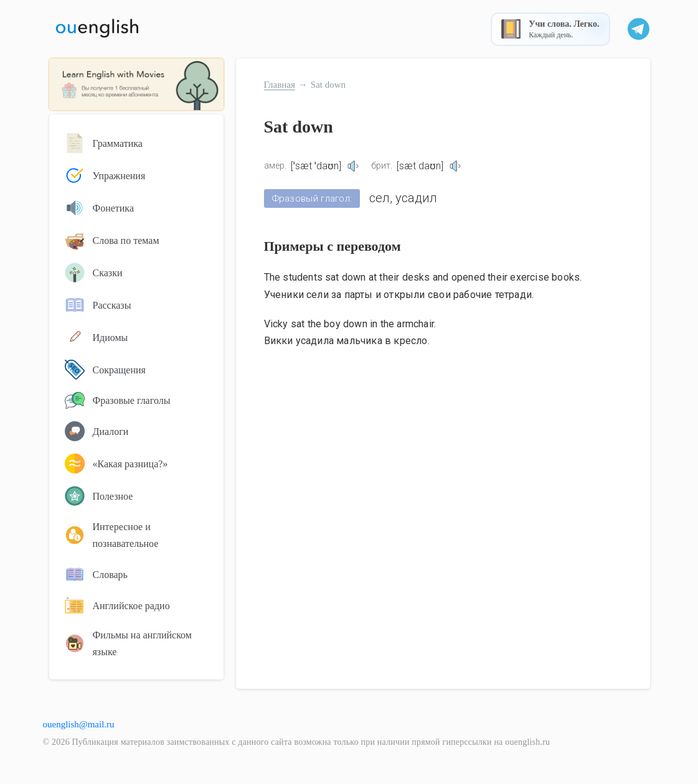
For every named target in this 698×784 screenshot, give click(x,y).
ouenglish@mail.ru (79, 724)
